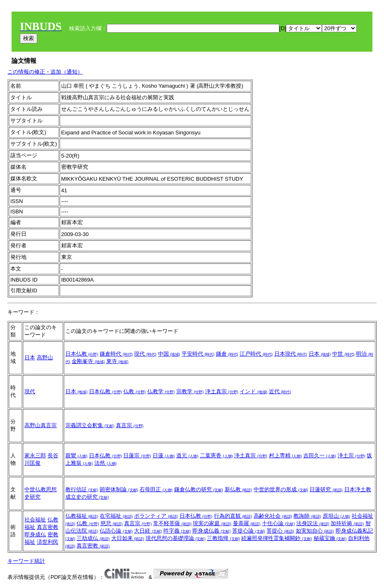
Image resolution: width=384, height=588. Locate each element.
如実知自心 (315, 531)
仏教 (134, 391)
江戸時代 (256, 354)
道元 (187, 455)
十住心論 (278, 523)
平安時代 (198, 354)
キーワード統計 (26, 561)
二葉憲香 (216, 455)
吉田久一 (320, 455)
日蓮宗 (137, 455)
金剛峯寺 (88, 361)
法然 (106, 463)
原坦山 (337, 516)
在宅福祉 (116, 516)
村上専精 (286, 455)
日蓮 (164, 455)
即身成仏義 (212, 531)
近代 (280, 391)
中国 (169, 354)
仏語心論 (116, 531)
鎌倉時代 (116, 354)
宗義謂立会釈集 (90, 425)
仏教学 (161, 391)
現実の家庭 (212, 523)
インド (253, 391)
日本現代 (291, 354)
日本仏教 (82, 354)
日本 (30, 357)
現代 (145, 354)
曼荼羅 (247, 523)
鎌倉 (227, 354)
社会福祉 (35, 520)
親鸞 (77, 455)
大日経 (148, 531)
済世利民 (48, 542)
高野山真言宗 (41, 425)
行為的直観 (233, 516)
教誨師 (307, 516)
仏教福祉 (82, 516)
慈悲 (112, 523)
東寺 (118, 361)
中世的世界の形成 (281, 489)
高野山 (45, 357)
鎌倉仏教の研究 (199, 489)
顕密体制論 (119, 489)
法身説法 (313, 523)
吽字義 (177, 531)
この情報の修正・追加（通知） (45, 72)
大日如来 (128, 538)
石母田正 (156, 489)
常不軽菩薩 (172, 523)
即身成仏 (35, 534)
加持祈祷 (347, 523)
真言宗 (130, 425)
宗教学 (190, 391)
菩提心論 (249, 531)
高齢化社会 (273, 516)
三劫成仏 (93, 538)
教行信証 (82, 489)
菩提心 (280, 531)
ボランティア (156, 516)
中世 (343, 354)
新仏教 (239, 489)
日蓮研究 (326, 489)
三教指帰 (223, 538)
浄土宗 (352, 455)
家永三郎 (35, 455)
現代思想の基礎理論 (176, 538)
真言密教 (48, 527)
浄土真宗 (222, 391)
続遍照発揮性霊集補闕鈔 (277, 538)
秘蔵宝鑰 (330, 538)
